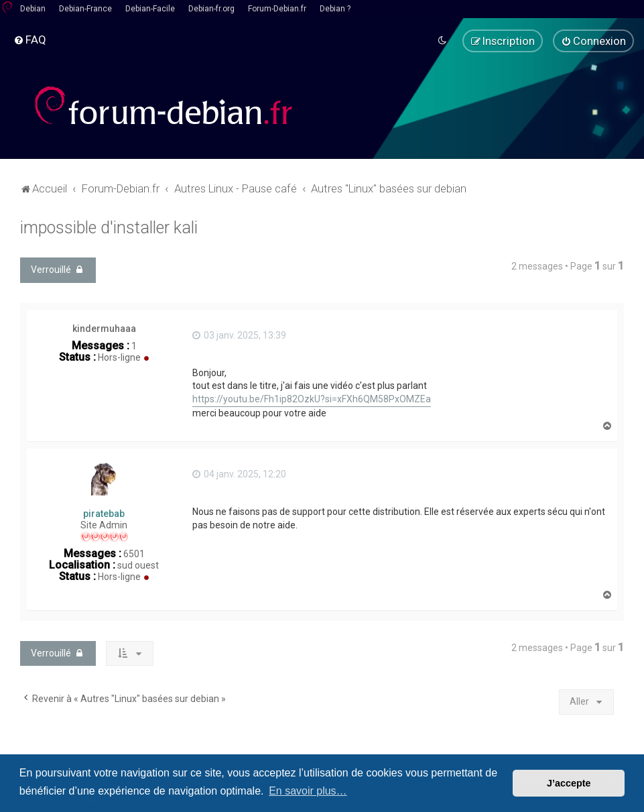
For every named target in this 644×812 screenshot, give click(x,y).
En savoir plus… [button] (308, 791)
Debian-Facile (150, 9)
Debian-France (85, 9)
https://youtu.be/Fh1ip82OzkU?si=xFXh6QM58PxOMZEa (312, 398)
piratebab (104, 513)
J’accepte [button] (569, 783)
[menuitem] (30, 40)
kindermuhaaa (104, 328)
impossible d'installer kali (109, 227)
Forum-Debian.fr (277, 9)
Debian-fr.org (211, 9)
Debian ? (335, 9)
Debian (33, 9)
